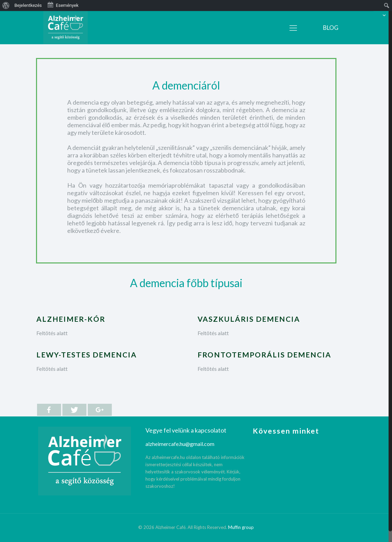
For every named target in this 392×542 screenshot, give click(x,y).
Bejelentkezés (28, 5)
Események (63, 5)
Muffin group (241, 527)
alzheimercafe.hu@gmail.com (180, 444)
